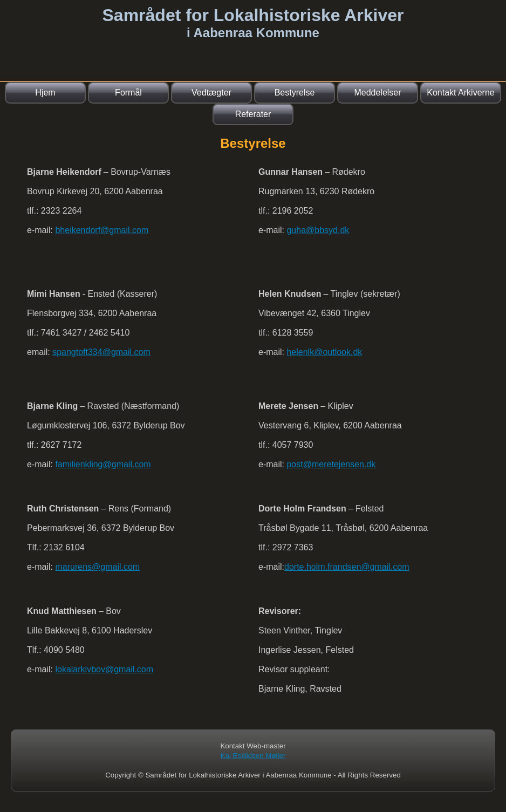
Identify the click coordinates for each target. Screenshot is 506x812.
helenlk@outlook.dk (324, 352)
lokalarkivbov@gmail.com (104, 669)
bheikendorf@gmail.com (102, 230)
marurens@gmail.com (97, 567)
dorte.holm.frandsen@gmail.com (347, 567)
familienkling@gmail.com (103, 464)
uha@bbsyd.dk (320, 230)
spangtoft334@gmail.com (101, 352)
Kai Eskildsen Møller (253, 756)
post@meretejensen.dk (331, 464)
